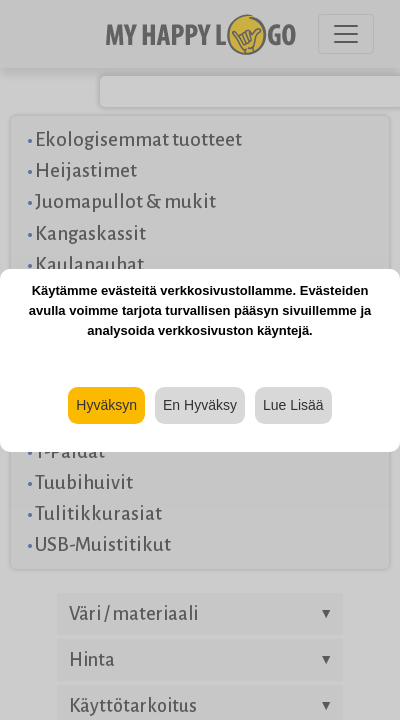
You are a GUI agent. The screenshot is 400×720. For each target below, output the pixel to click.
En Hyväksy (200, 405)
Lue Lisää (293, 405)
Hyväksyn (106, 405)
